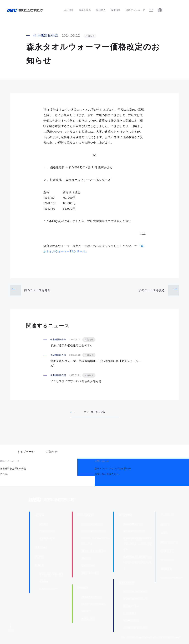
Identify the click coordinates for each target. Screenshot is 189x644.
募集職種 (44, 583)
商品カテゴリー (131, 607)
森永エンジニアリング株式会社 (55, 501)
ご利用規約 (166, 570)
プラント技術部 (85, 516)
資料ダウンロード (135, 10)
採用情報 (116, 10)
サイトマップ (167, 561)
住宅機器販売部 (127, 584)
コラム (164, 534)
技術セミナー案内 (91, 574)
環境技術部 (83, 589)
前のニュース (37, 290)
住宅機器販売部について (135, 600)
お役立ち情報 (88, 567)
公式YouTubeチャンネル (135, 629)
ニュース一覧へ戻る (94, 412)
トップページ (26, 453)
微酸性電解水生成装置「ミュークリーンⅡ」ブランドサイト (138, 563)
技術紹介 (86, 560)
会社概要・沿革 (47, 540)
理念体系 (44, 525)
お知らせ (165, 525)
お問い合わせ (167, 552)
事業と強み (85, 10)
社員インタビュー (48, 590)
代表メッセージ (47, 532)
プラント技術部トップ (93, 525)
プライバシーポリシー (172, 579)
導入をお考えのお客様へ (94, 552)
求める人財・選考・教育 (52, 575)
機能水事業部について (134, 532)
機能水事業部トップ (133, 525)
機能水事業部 (126, 516)
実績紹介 (101, 10)
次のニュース (152, 290)
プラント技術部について (94, 532)
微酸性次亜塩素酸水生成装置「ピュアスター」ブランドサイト (138, 545)
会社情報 (69, 10)
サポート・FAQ (131, 622)
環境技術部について (92, 598)
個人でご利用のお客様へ (135, 593)
